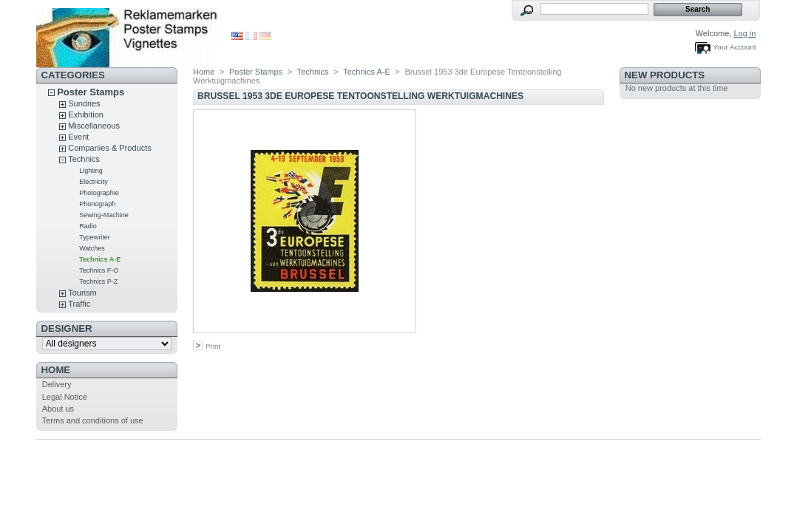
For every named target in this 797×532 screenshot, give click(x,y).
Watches (92, 248)
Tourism (82, 293)
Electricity (94, 182)
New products (665, 75)
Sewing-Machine (104, 215)
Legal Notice (65, 397)
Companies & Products (110, 148)
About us (58, 409)
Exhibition (86, 115)
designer (67, 328)
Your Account (735, 47)
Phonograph (97, 204)
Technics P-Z (98, 282)
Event (78, 137)
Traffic (79, 304)
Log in (745, 33)
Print (213, 346)
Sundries (84, 103)
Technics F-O (99, 270)
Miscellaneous (94, 126)
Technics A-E (100, 259)
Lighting (91, 171)
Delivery (57, 384)
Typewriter (95, 237)
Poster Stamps (91, 92)
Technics (84, 159)
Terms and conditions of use (93, 420)
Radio (88, 226)
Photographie (99, 193)
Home (56, 370)
